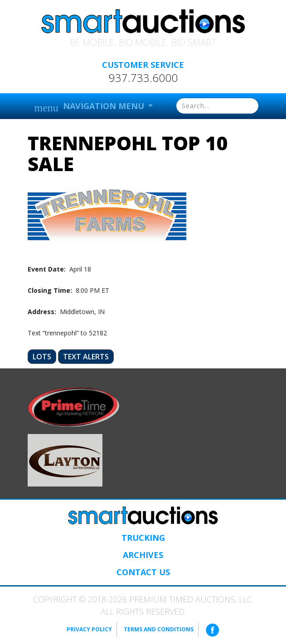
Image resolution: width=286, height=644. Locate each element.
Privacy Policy (89, 629)
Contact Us (143, 572)
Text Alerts (86, 357)
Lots (42, 357)
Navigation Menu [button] (90, 107)
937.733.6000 (143, 78)
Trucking (143, 538)
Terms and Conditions (159, 629)
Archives (143, 555)
